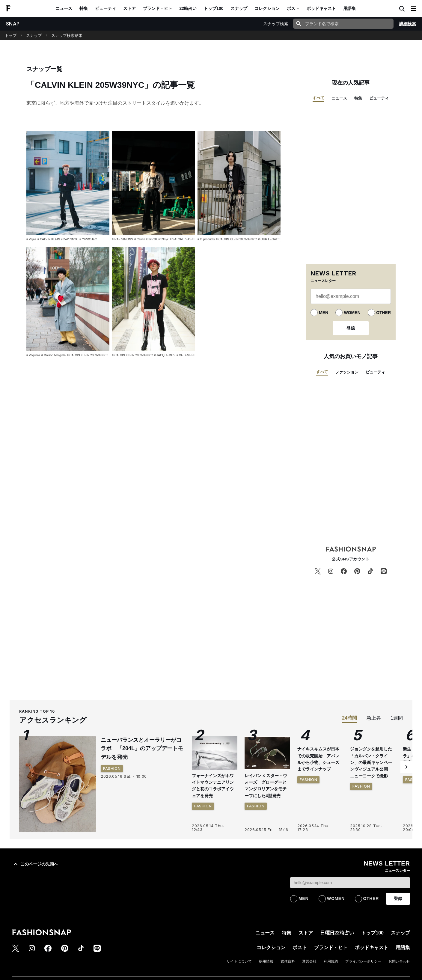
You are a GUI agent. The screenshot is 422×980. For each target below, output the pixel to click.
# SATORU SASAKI (183, 239)
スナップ (239, 8)
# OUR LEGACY (269, 239)
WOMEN (352, 313)
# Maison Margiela (53, 355)
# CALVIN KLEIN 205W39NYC (58, 239)
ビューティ (106, 8)
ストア (129, 8)
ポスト (293, 8)
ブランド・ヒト (158, 8)
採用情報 (266, 961)
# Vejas (31, 239)
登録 (351, 328)
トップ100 (214, 8)
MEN (324, 313)
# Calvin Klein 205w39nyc (152, 239)
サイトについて (239, 961)
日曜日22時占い (337, 933)
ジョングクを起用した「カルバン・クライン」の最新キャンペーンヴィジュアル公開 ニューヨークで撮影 (371, 762)
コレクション (267, 8)
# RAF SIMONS (122, 239)
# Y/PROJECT (89, 239)
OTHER (383, 313)
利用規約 (331, 961)
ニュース (64, 8)
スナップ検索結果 (67, 36)
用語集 (349, 8)
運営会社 (309, 961)
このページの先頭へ (35, 864)
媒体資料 (288, 961)
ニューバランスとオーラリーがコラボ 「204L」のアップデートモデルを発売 (142, 749)
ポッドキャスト (321, 8)
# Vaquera (33, 355)
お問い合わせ (399, 961)
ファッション (347, 372)
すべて (318, 98)
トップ (11, 36)
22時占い (188, 8)
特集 (84, 8)
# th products (206, 239)
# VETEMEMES (187, 355)
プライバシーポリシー (363, 961)
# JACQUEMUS (165, 355)
